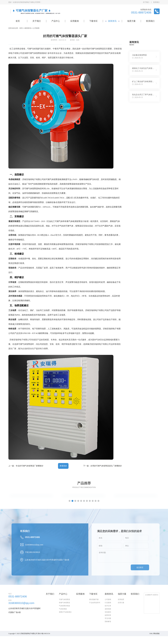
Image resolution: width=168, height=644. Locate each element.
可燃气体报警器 (64, 609)
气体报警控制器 (64, 615)
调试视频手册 (94, 609)
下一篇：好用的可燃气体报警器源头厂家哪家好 (103, 466)
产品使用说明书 (95, 612)
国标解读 (108, 631)
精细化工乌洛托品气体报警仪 (143, 68)
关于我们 (146, 2)
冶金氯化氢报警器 (139, 55)
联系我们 (156, 2)
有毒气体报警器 (64, 612)
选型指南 (108, 618)
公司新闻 (36, 28)
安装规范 (108, 621)
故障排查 (108, 625)
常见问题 (108, 628)
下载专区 (93, 21)
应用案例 (75, 21)
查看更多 (63, 466)
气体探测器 (63, 618)
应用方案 (121, 612)
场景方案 (131, 21)
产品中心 (56, 21)
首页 (18, 21)
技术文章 (108, 615)
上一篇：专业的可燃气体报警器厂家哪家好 (26, 466)
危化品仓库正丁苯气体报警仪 (143, 96)
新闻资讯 (112, 21)
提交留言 (140, 574)
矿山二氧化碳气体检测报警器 (143, 82)
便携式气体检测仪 (65, 621)
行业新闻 (108, 612)
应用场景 (121, 609)
